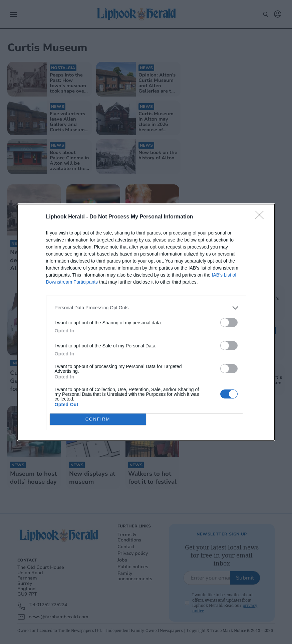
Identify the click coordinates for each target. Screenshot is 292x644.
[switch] (229, 323)
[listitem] (146, 308)
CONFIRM (98, 419)
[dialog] (146, 322)
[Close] (262, 217)
